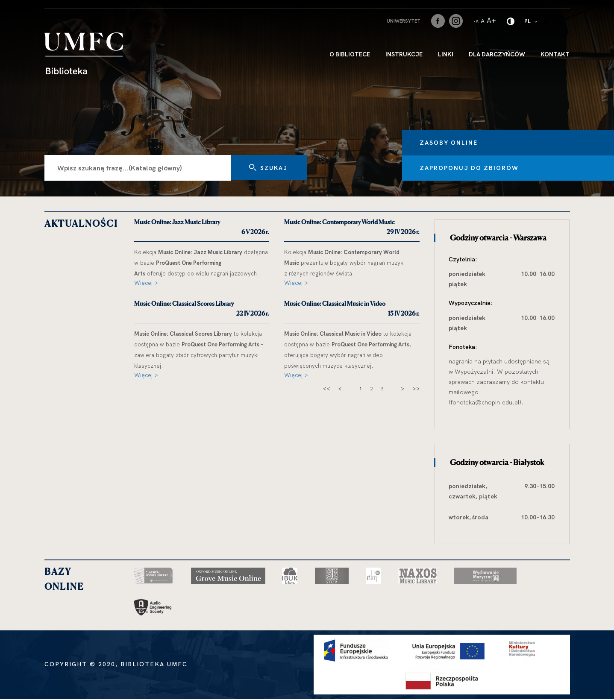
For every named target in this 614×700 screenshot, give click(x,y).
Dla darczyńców (497, 54)
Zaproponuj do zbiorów (483, 168)
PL (531, 21)
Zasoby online (462, 142)
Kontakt (555, 54)
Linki (446, 54)
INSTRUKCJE (404, 54)
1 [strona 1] (361, 389)
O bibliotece (350, 54)
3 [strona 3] (382, 389)
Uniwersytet (404, 21)
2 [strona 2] (371, 389)
